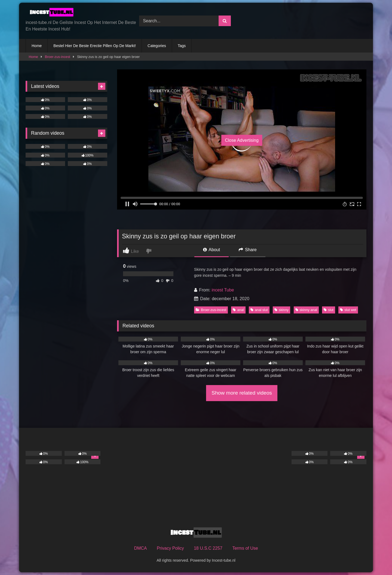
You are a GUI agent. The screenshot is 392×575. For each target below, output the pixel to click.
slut (329, 310)
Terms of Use (245, 548)
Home (37, 46)
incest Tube (223, 290)
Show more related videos (242, 393)
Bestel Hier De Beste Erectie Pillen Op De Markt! (95, 46)
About (212, 250)
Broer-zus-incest (58, 57)
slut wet (348, 310)
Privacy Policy (170, 548)
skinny (281, 310)
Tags (182, 46)
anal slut (259, 310)
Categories (157, 46)
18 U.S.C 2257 (208, 548)
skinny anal (306, 310)
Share (248, 250)
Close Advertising (242, 140)
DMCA (140, 548)
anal (238, 310)
